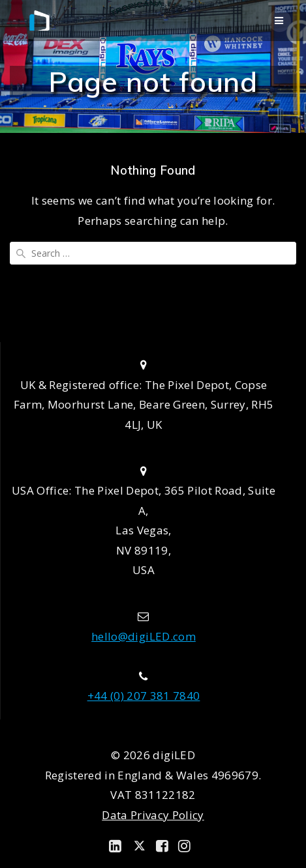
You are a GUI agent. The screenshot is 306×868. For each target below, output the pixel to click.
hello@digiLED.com (144, 636)
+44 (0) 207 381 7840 (144, 696)
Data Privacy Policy (153, 815)
